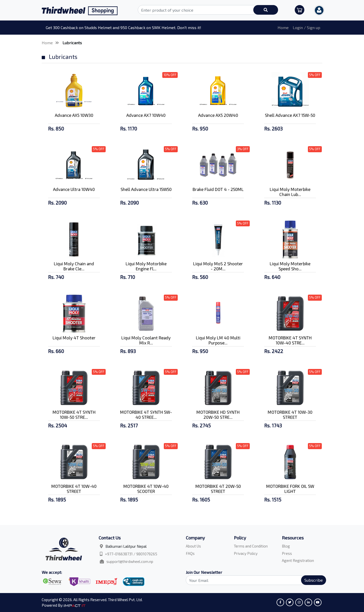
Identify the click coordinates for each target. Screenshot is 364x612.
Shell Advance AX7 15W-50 (290, 115)
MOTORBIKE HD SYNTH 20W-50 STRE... (218, 414)
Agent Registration (298, 560)
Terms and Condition (251, 546)
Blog (286, 546)
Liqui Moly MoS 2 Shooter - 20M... (218, 266)
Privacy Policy (246, 553)
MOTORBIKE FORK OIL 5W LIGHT (290, 489)
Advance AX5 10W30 (74, 115)
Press (287, 553)
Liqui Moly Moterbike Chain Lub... (290, 192)
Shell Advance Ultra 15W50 (146, 189)
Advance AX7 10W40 (146, 115)
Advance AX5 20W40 (218, 115)
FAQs (190, 553)
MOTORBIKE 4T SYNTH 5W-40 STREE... (146, 414)
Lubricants (72, 43)
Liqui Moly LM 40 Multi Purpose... (218, 340)
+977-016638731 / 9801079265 (131, 554)
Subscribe (314, 580)
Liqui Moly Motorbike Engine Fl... (146, 266)
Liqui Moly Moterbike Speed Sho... (290, 266)
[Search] (253, 580)
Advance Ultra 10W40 (74, 189)
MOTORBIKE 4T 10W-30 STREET (290, 414)
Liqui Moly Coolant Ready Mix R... (146, 340)
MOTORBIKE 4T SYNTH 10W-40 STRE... (290, 340)
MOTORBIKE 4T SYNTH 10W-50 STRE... (74, 414)
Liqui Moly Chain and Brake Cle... (74, 266)
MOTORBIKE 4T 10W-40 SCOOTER (146, 489)
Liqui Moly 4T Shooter (74, 338)
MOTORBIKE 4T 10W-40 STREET (74, 489)
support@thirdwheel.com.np (130, 561)
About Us (193, 546)
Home (283, 27)
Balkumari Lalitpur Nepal (126, 546)
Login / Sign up (306, 27)
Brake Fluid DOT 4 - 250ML (218, 189)
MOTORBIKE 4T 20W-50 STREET (218, 489)
